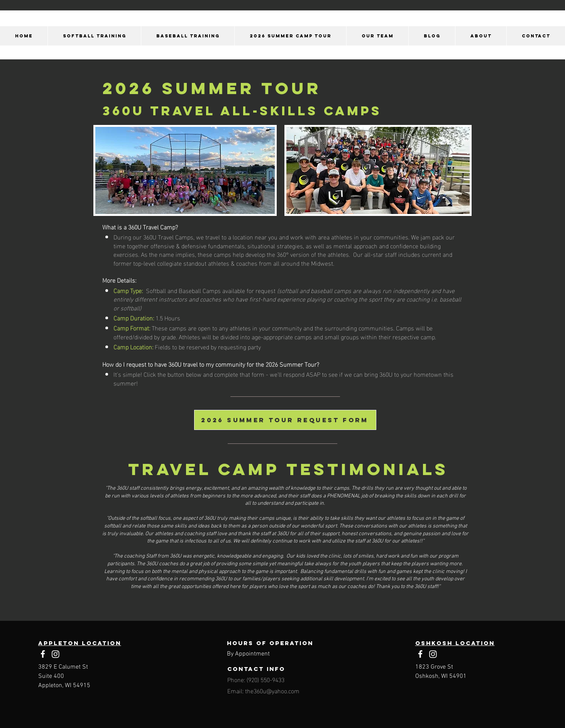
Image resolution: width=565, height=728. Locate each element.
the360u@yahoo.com (272, 690)
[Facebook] (43, 654)
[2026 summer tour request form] (285, 420)
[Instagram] (56, 654)
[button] (94, 36)
